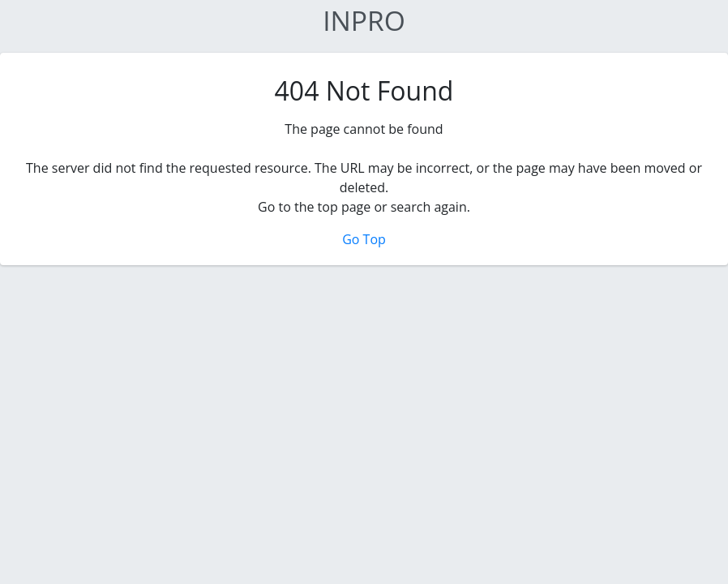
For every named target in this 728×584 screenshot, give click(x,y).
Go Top (364, 239)
